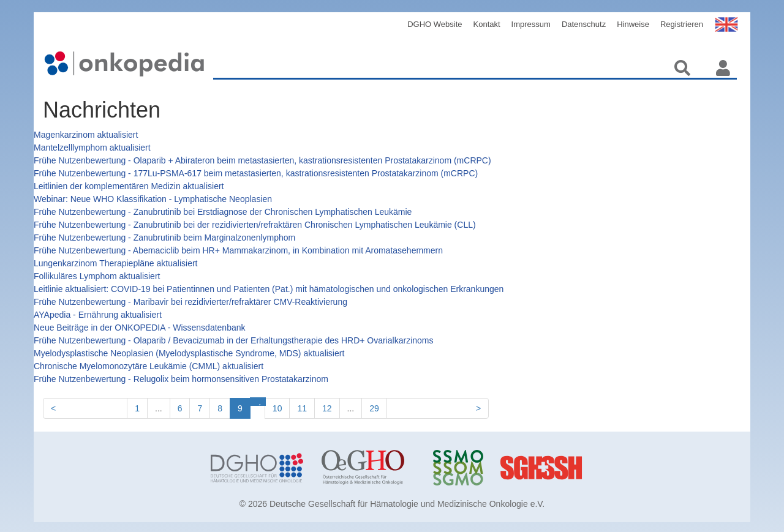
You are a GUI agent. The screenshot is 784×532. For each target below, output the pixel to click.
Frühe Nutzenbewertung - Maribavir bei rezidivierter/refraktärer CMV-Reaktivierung (190, 302)
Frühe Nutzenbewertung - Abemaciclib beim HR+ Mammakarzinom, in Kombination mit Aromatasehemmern (238, 250)
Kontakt (487, 24)
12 (327, 408)
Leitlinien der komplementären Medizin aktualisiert (129, 186)
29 (374, 408)
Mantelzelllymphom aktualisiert (92, 148)
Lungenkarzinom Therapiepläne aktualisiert (115, 263)
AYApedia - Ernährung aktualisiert (98, 315)
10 (277, 408)
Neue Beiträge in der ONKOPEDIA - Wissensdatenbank (140, 328)
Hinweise (633, 24)
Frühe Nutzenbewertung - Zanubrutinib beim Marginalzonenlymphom (164, 238)
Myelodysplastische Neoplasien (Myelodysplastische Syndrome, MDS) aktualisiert (189, 353)
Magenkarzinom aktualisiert (86, 135)
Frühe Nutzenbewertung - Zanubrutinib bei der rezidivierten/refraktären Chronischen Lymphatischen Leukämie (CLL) (255, 225)
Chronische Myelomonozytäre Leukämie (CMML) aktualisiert (149, 366)
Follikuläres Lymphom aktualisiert (97, 276)
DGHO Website (435, 24)
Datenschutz (584, 24)
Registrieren (682, 24)
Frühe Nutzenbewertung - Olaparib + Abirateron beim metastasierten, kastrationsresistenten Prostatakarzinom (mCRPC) (262, 160)
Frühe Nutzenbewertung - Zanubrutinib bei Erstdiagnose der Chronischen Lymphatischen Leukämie (223, 212)
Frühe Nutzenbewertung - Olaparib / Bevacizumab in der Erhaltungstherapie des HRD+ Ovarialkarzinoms (233, 340)
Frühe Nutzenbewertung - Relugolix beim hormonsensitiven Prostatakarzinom (181, 379)
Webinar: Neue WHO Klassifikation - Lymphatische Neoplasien (153, 199)
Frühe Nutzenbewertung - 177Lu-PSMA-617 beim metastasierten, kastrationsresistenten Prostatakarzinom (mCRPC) (256, 173)
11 (302, 408)
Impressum (531, 24)
